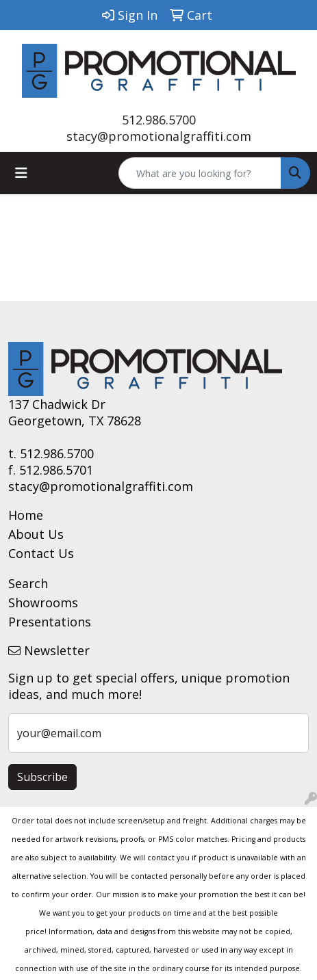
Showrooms (43, 602)
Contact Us (41, 553)
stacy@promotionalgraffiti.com (159, 136)
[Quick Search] (200, 173)
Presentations (50, 622)
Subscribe (42, 777)
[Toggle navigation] (21, 173)
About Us (36, 534)
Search (28, 583)
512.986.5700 (159, 120)
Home (26, 515)
